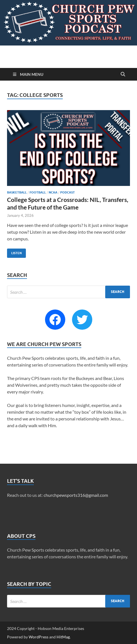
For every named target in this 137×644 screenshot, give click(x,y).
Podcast (68, 192)
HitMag (63, 637)
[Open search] (123, 74)
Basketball (17, 192)
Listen (14, 252)
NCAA (53, 192)
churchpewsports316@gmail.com (76, 495)
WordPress (39, 637)
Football (38, 192)
